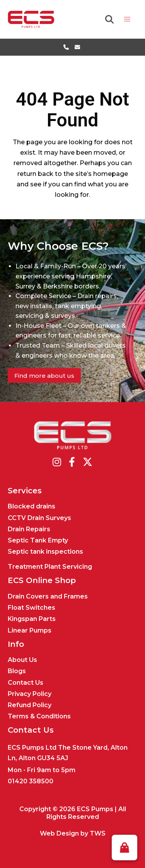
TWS (98, 833)
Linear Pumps (30, 630)
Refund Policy (30, 705)
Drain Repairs (29, 529)
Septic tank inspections (45, 552)
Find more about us (44, 376)
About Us (22, 660)
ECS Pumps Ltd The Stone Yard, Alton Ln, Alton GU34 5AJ (68, 753)
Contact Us (26, 683)
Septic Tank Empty (38, 540)
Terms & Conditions (39, 716)
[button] (125, 848)
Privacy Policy (30, 694)
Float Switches (32, 608)
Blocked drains (32, 506)
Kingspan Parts (32, 619)
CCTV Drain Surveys (39, 518)
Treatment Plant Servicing (50, 567)
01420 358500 (31, 781)
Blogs (17, 671)
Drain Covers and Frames (48, 596)
